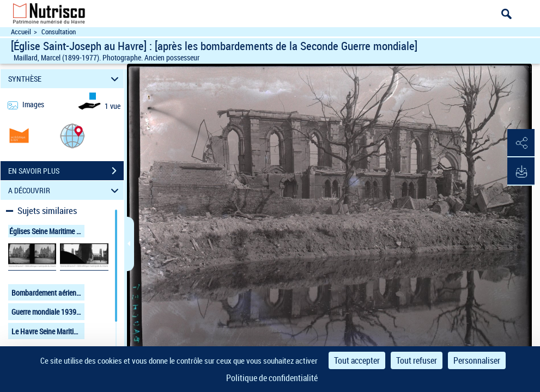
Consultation (59, 32)
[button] (72, 135)
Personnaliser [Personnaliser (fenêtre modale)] (477, 360)
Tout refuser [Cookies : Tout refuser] (417, 360)
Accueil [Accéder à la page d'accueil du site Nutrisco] (21, 32)
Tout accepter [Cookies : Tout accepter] (357, 360)
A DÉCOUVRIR (65, 190)
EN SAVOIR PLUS (66, 171)
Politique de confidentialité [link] (272, 378)
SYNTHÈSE (65, 79)
